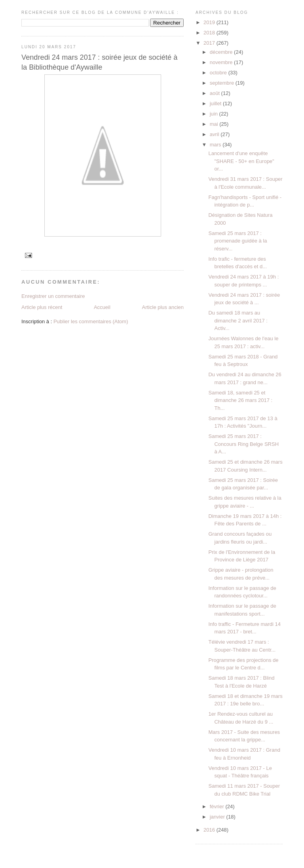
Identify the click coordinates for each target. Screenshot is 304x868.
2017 (210, 43)
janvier (218, 817)
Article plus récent (42, 307)
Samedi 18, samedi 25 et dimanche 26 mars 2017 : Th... (240, 400)
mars (216, 145)
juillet (216, 103)
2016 (210, 830)
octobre (219, 73)
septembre (223, 83)
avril (215, 134)
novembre (222, 62)
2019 (210, 22)
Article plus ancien (163, 307)
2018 (210, 33)
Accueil (102, 307)
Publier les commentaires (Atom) (91, 321)
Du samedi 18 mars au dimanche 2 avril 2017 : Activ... (238, 320)
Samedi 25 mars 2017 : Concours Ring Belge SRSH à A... (243, 444)
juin (215, 114)
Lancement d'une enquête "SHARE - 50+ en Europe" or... (241, 161)
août (216, 93)
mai (215, 124)
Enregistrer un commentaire (53, 296)
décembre (222, 52)
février (218, 806)
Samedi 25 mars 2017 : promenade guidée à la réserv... (237, 241)
